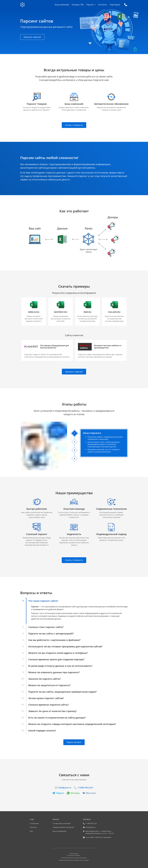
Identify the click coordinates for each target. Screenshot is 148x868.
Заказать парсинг (32, 37)
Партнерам (115, 5)
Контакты (103, 5)
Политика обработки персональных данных (74, 858)
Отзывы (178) (78, 5)
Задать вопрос (74, 742)
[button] (47, 350)
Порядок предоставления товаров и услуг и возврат (74, 860)
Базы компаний (62, 5)
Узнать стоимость (74, 125)
